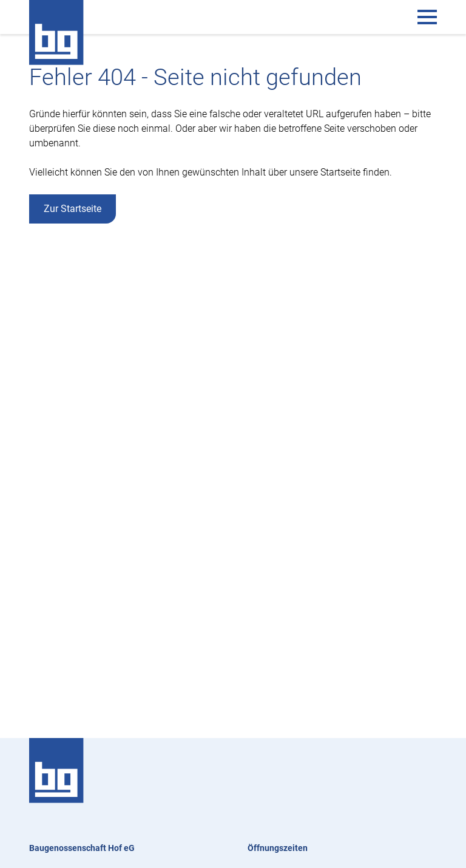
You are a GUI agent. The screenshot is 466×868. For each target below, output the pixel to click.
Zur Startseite (73, 209)
